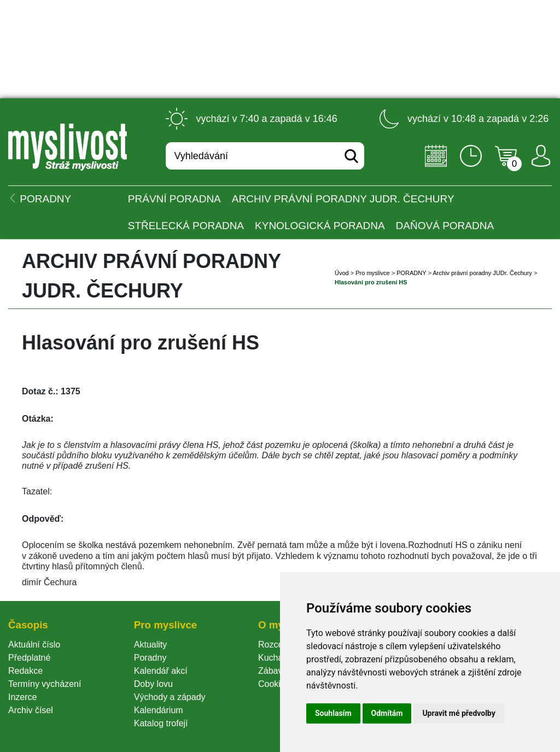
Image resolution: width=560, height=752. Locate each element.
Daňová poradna (445, 226)
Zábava (273, 671)
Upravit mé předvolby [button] (459, 713)
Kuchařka (277, 658)
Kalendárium (159, 710)
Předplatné (29, 658)
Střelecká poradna (186, 226)
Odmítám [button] (387, 713)
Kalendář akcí (161, 671)
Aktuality (150, 645)
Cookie (274, 684)
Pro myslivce (372, 273)
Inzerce (22, 697)
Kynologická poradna (320, 226)
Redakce (25, 671)
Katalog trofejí (161, 723)
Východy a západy (170, 697)
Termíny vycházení (45, 684)
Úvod (342, 273)
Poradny (150, 658)
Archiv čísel (31, 710)
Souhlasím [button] (333, 713)
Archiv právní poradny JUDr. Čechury (343, 199)
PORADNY (411, 273)
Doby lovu (153, 684)
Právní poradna (174, 199)
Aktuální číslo (34, 645)
